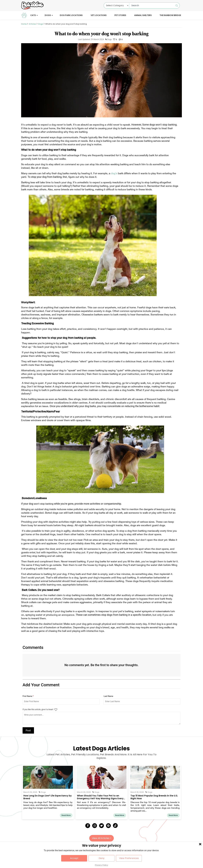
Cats (33, 15)
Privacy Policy (101, 865)
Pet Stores (120, 15)
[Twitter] (101, 826)
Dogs (48, 15)
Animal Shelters (143, 15)
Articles (32, 24)
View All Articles (101, 838)
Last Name (108, 696)
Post (28, 730)
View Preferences (129, 858)
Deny (102, 858)
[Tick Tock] (115, 826)
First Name (28, 696)
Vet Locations (99, 15)
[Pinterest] (108, 826)
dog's (114, 173)
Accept (74, 858)
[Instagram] (95, 826)
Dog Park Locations (71, 15)
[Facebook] (88, 826)
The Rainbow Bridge (170, 15)
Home (24, 24)
